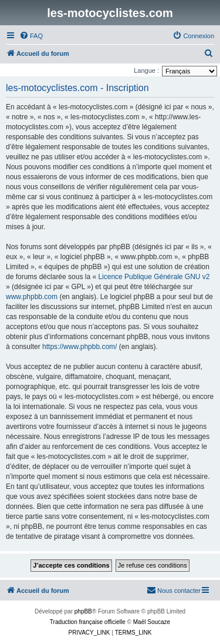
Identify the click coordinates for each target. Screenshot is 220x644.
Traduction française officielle (88, 622)
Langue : (146, 71)
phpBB (83, 611)
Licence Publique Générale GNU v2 (154, 277)
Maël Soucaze (152, 622)
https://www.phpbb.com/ (79, 347)
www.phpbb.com (32, 297)
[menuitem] (31, 36)
